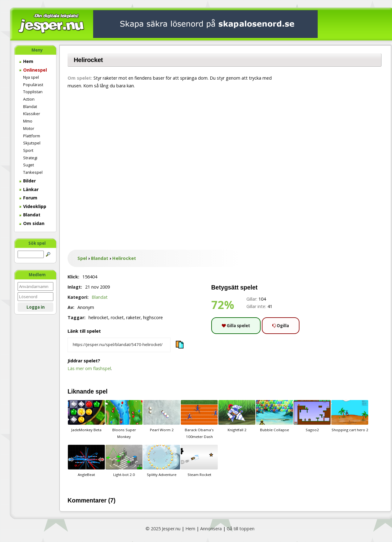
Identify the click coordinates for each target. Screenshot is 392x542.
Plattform (32, 136)
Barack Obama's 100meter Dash (199, 419)
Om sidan (32, 223)
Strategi (30, 158)
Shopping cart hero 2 (350, 416)
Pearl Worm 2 (162, 416)
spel (102, 391)
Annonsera (211, 529)
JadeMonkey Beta (86, 416)
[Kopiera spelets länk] (119, 345)
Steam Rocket (199, 461)
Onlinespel (33, 70)
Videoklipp (33, 206)
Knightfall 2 (237, 416)
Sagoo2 (312, 416)
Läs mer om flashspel (89, 368)
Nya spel (31, 77)
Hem (26, 61)
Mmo (28, 121)
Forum (28, 198)
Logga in (36, 307)
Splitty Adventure (162, 461)
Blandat (30, 106)
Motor (29, 128)
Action (29, 99)
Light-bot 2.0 (124, 461)
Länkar (29, 189)
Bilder (27, 181)
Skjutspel (32, 143)
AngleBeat (86, 461)
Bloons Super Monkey (124, 419)
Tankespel (33, 172)
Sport (28, 150)
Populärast (33, 85)
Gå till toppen (241, 529)
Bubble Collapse (274, 416)
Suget (29, 165)
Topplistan (33, 92)
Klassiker (32, 114)
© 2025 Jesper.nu (163, 529)
